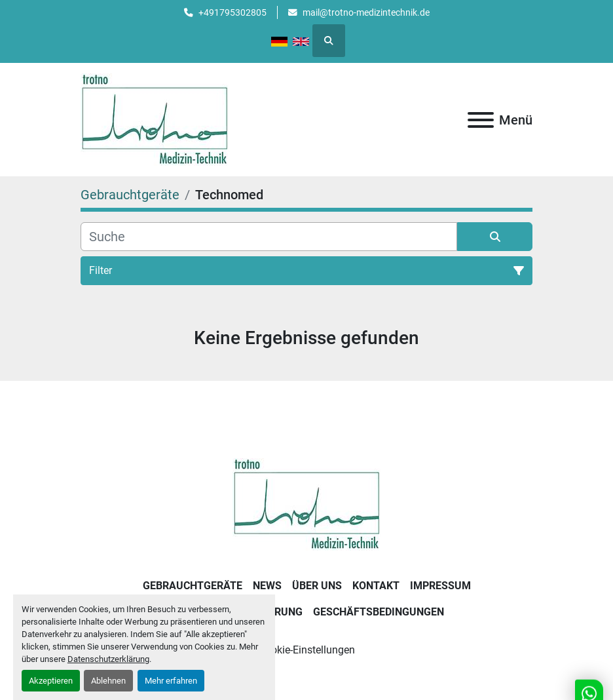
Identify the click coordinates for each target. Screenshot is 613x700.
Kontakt (376, 586)
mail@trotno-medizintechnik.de (366, 12)
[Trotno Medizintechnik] (307, 504)
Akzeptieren (51, 681)
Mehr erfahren (171, 681)
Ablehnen (108, 681)
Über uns (317, 586)
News (267, 586)
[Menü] (481, 120)
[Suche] (269, 237)
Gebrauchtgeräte (193, 586)
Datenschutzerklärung (108, 659)
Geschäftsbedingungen (379, 612)
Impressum (440, 586)
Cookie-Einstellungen (307, 650)
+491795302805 (232, 12)
